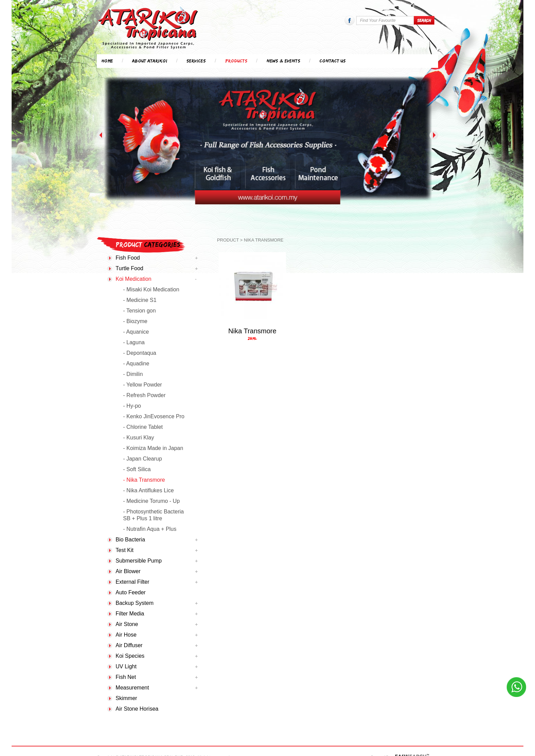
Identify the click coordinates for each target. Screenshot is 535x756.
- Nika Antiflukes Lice (149, 490)
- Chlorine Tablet (143, 427)
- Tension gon (140, 311)
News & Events (283, 61)
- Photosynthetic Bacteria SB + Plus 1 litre (154, 515)
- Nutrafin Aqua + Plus (150, 529)
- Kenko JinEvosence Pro (154, 416)
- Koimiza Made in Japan (153, 448)
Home (107, 61)
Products (236, 61)
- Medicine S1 (140, 300)
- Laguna (134, 342)
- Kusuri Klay (139, 438)
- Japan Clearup (143, 459)
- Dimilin (133, 374)
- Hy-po (132, 406)
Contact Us (332, 61)
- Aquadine (136, 364)
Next (434, 135)
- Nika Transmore (144, 480)
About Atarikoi (150, 61)
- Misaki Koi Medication (151, 289)
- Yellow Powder (143, 385)
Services (196, 61)
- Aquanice (136, 332)
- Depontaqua (140, 353)
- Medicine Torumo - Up (151, 501)
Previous (101, 135)
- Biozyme (135, 321)
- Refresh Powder (144, 395)
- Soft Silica (137, 469)
